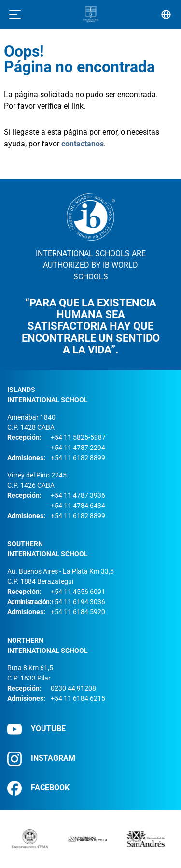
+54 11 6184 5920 (78, 612)
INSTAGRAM (41, 759)
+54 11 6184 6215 (78, 698)
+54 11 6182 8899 (78, 458)
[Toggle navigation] (15, 14)
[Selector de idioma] (166, 14)
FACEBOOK (38, 788)
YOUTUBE (36, 729)
